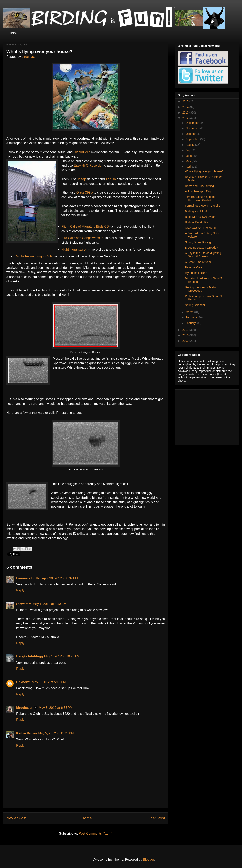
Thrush (111, 179)
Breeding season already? (201, 248)
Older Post (156, 818)
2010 (186, 335)
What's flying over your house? (204, 171)
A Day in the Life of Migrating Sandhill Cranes (203, 255)
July (188, 150)
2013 (186, 112)
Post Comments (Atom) (96, 833)
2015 (186, 101)
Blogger (148, 859)
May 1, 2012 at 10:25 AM (62, 656)
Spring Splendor (195, 305)
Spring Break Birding (198, 242)
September (193, 139)
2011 (186, 330)
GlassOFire (85, 192)
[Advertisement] (203, 416)
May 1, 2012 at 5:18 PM (49, 682)
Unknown (23, 682)
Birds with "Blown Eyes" (200, 217)
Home (13, 33)
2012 (186, 118)
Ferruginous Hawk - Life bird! (203, 206)
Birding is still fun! (196, 211)
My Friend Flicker (196, 273)
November (192, 128)
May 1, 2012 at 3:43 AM (50, 604)
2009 (186, 341)
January (191, 323)
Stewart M (24, 604)
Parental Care (194, 267)
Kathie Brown (27, 733)
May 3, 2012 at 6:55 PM (56, 708)
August (190, 145)
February (192, 317)
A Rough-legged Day (198, 191)
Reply (20, 590)
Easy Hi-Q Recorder (88, 166)
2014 (186, 107)
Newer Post (16, 818)
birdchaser (29, 57)
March (190, 312)
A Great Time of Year (198, 262)
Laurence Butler (28, 578)
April (189, 167)
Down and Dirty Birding (199, 186)
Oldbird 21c (82, 152)
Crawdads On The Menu (200, 228)
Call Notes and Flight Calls (34, 256)
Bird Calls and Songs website (82, 238)
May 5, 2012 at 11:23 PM (56, 733)
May (189, 161)
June (189, 156)
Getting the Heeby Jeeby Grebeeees (200, 289)
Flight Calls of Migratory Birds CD (85, 227)
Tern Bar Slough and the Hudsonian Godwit (200, 199)
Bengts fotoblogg (29, 656)
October (191, 134)
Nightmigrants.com (75, 249)
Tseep (82, 179)
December (192, 123)
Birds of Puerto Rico (198, 222)
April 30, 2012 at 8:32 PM (60, 578)
